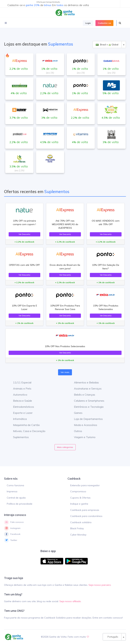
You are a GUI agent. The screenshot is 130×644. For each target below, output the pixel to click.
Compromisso (78, 491)
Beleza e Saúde (20, 401)
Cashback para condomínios (86, 516)
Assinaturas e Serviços (85, 388)
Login (88, 23)
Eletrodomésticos (21, 407)
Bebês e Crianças (82, 395)
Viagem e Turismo (82, 437)
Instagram (12, 528)
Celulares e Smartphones (87, 401)
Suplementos (18, 437)
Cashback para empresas (85, 510)
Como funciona (15, 485)
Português (112, 637)
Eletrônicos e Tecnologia (86, 407)
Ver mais (65, 372)
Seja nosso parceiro (100, 585)
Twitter (11, 540)
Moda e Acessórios (83, 425)
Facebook (12, 534)
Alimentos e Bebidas (84, 382)
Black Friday (77, 528)
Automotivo (18, 395)
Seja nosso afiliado (70, 601)
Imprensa (12, 491)
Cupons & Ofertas (80, 498)
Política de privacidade (20, 504)
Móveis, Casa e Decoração (27, 431)
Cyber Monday (78, 535)
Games (76, 413)
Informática (17, 419)
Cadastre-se (104, 23)
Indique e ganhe (79, 504)
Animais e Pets (20, 388)
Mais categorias (65, 447)
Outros (75, 431)
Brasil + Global (107, 45)
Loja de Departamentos (86, 419)
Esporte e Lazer (20, 413)
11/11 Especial (20, 382)
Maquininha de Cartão (24, 425)
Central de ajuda (16, 498)
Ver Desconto (24, 234)
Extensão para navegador (85, 485)
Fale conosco (14, 522)
